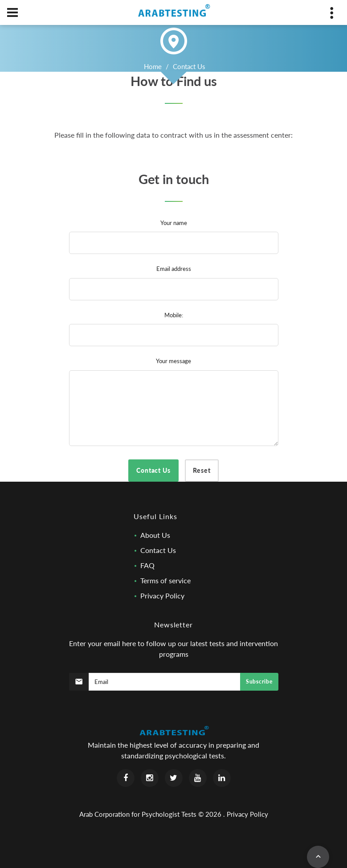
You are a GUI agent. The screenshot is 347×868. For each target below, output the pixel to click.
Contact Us (158, 550)
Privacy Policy (162, 596)
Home (153, 66)
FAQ (147, 565)
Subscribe (259, 682)
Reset (202, 470)
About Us (155, 535)
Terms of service (165, 580)
